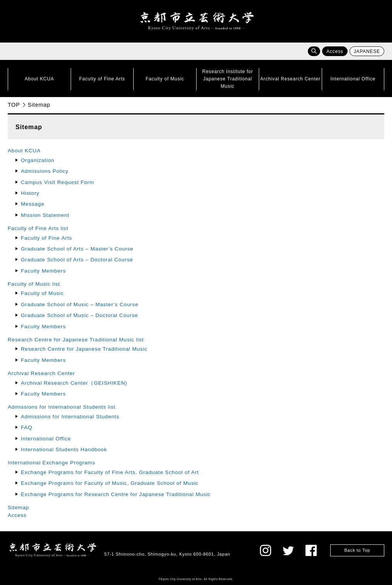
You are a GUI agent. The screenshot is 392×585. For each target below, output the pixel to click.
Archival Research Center (41, 373)
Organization (38, 160)
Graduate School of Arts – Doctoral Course (77, 260)
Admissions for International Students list (62, 407)
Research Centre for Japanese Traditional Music (84, 349)
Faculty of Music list (34, 284)
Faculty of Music (42, 293)
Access (335, 51)
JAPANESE (367, 51)
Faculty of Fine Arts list (38, 228)
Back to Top (357, 550)
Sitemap (18, 507)
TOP (14, 105)
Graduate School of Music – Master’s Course (80, 304)
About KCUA (24, 151)
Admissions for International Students (70, 417)
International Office (46, 439)
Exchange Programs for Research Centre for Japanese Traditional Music (116, 494)
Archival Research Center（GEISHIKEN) (74, 383)
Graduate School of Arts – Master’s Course (77, 249)
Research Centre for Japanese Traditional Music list (76, 340)
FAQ (27, 427)
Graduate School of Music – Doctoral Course (79, 315)
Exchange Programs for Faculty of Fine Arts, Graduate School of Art (110, 472)
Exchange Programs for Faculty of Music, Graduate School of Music (112, 483)
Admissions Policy (45, 171)
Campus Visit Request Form (58, 182)
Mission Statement (45, 215)
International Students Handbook (64, 449)
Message (33, 204)
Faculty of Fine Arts (46, 238)
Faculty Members (43, 271)
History (30, 193)
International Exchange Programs (52, 463)
